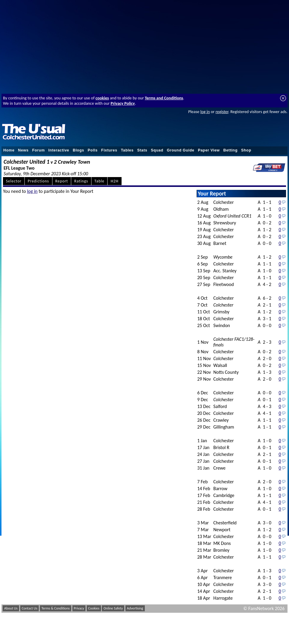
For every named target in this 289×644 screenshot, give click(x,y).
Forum (38, 150)
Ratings (81, 181)
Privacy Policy (123, 103)
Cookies (94, 608)
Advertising (135, 608)
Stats (142, 150)
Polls (93, 150)
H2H (114, 181)
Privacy (79, 608)
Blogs (78, 150)
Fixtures (109, 150)
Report (62, 181)
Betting (230, 150)
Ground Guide (181, 150)
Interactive (59, 150)
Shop (246, 150)
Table (100, 181)
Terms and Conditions (164, 98)
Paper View (209, 150)
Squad (157, 150)
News (23, 150)
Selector (14, 181)
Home (9, 150)
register (222, 112)
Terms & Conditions (56, 608)
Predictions (38, 181)
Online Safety (113, 608)
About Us (11, 608)
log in (205, 112)
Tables (127, 150)
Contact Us (30, 608)
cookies (102, 98)
